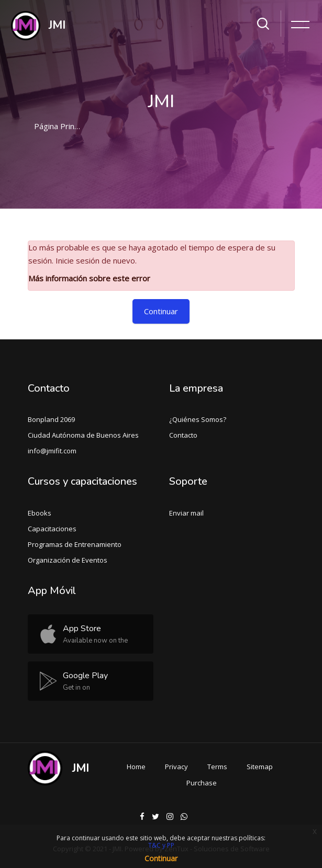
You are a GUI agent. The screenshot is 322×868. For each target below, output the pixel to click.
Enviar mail (186, 513)
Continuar (161, 311)
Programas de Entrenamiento (75, 544)
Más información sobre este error (89, 278)
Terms (217, 767)
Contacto (183, 435)
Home (136, 767)
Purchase (202, 783)
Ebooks (40, 513)
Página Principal (62, 126)
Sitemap (260, 767)
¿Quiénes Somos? (198, 419)
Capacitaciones (52, 529)
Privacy (176, 767)
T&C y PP (161, 845)
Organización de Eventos (68, 560)
